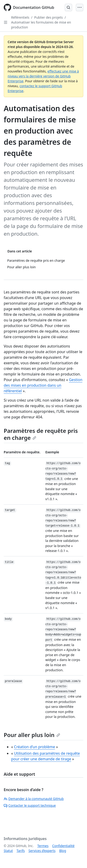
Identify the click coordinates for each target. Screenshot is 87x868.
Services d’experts (42, 851)
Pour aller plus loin (32, 735)
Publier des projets (48, 17)
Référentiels (20, 17)
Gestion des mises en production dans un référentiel (43, 385)
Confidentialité (63, 846)
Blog (63, 851)
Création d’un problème (34, 747)
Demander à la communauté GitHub (34, 799)
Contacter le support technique (30, 805)
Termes (43, 846)
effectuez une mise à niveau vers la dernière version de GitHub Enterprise (43, 76)
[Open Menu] (80, 7)
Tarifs (21, 851)
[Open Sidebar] (6, 22)
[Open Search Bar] (68, 7)
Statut (8, 851)
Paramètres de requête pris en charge (41, 434)
